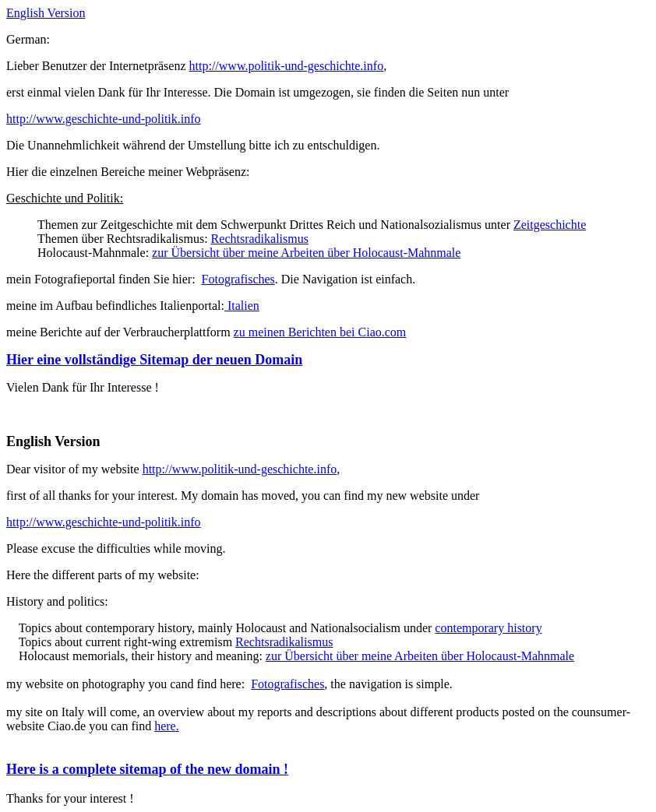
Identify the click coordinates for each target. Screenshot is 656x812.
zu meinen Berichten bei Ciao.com (320, 332)
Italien (242, 306)
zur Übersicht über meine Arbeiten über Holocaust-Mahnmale (306, 253)
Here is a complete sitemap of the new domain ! (147, 769)
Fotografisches (238, 279)
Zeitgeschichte (550, 225)
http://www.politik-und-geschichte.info (287, 66)
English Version (46, 13)
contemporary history (488, 628)
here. (167, 726)
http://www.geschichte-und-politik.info (104, 119)
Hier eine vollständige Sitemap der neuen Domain (154, 360)
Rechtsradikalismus (260, 239)
